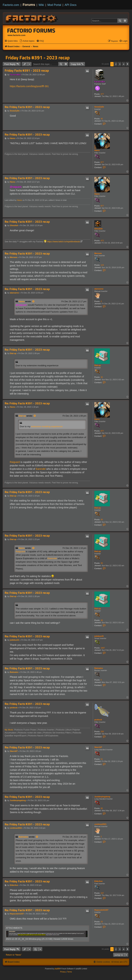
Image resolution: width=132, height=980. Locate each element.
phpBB (57, 969)
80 (102, 808)
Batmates (99, 668)
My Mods (9, 730)
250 (102, 732)
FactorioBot (100, 82)
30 (102, 377)
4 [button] (124, 64)
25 (102, 922)
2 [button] (116, 64)
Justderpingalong (102, 797)
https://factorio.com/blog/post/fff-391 (29, 86)
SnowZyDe (99, 107)
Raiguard (15, 462)
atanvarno (99, 289)
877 (102, 162)
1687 (103, 648)
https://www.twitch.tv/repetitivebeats (64, 242)
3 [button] (120, 64)
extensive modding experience (47, 426)
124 (102, 265)
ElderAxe (98, 881)
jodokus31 (99, 636)
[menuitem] (27, 41)
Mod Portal (54, 5)
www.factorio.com (16, 35)
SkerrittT (98, 747)
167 (102, 893)
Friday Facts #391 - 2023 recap (38, 58)
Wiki (41, 5)
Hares (97, 150)
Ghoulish (98, 229)
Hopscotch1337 (101, 910)
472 (102, 241)
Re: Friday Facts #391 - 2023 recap (27, 107)
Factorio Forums (31, 30)
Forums (29, 5)
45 (102, 119)
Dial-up (98, 365)
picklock (98, 720)
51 (102, 759)
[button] (128, 64)
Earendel (41, 469)
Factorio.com (11, 5)
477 (102, 94)
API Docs (71, 5)
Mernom (98, 253)
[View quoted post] (34, 302)
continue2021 (100, 824)
